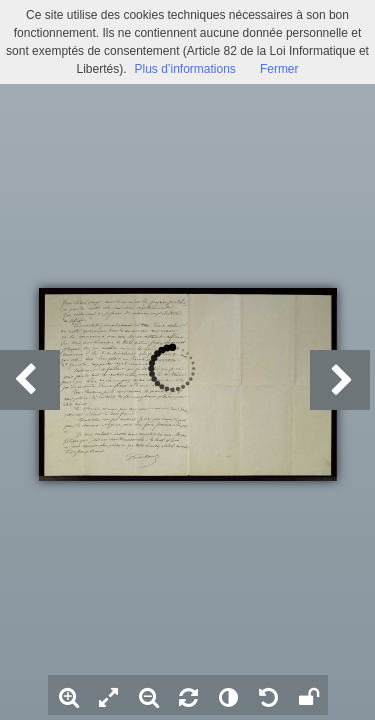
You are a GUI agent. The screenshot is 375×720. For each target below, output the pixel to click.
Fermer (279, 69)
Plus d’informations (184, 69)
